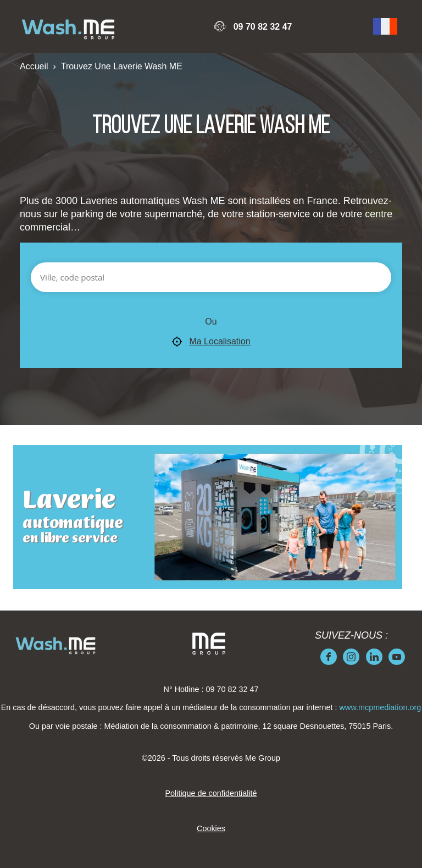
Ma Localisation (211, 342)
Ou (211, 322)
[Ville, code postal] (211, 277)
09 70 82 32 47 (263, 27)
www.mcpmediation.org (381, 707)
